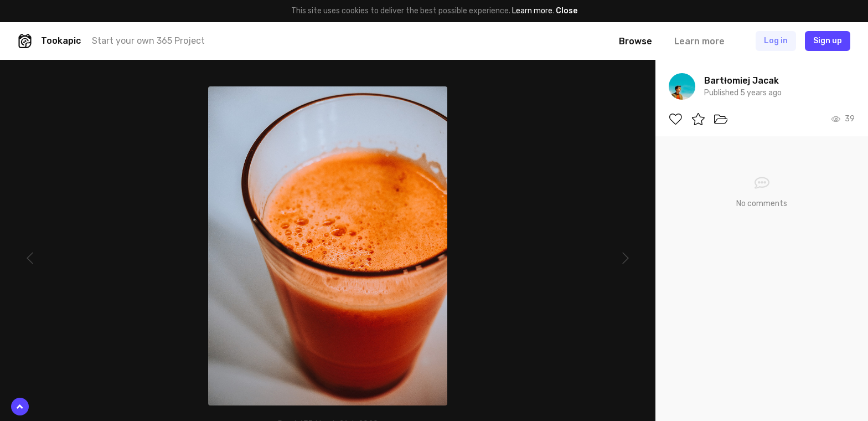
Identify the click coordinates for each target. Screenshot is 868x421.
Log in (776, 41)
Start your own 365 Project (148, 41)
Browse (635, 41)
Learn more (532, 11)
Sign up (828, 41)
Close (567, 11)
